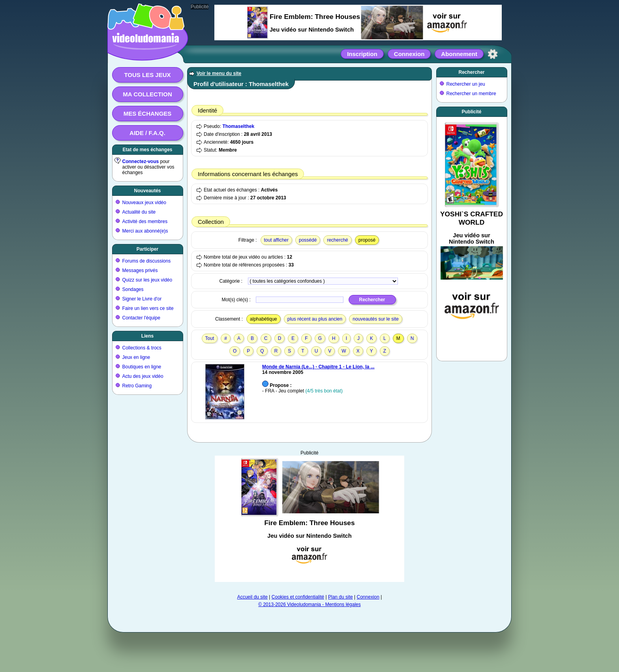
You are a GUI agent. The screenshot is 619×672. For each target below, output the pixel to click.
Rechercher (471, 72)
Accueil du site (252, 597)
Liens (147, 336)
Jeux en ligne (136, 357)
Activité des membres (145, 221)
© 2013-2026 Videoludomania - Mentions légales (309, 604)
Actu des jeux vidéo (143, 376)
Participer (147, 249)
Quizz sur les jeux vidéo (147, 280)
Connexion (409, 54)
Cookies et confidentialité (298, 597)
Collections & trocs (142, 348)
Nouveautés (147, 191)
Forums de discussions (147, 261)
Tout (210, 338)
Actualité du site (139, 212)
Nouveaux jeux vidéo (144, 203)
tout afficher (276, 240)
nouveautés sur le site (376, 319)
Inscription (362, 54)
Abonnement (459, 54)
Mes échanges (148, 114)
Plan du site (340, 597)
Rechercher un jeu (466, 84)
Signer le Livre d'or (142, 299)
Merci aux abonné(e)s (145, 231)
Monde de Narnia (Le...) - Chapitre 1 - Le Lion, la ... (318, 367)
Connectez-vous (141, 161)
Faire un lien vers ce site (148, 308)
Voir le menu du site (219, 73)
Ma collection (147, 94)
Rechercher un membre (471, 94)
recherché (337, 240)
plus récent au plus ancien (315, 319)
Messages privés (140, 270)
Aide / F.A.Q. (147, 133)
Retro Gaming (137, 386)
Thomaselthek (238, 126)
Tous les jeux (147, 75)
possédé (308, 240)
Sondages (133, 289)
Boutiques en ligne (142, 367)
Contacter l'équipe (141, 318)
